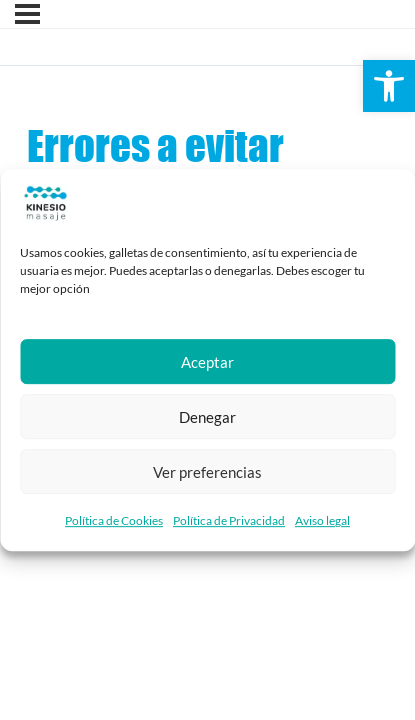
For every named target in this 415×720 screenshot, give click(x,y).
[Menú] (27, 14)
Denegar (207, 417)
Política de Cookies (114, 520)
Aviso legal (322, 520)
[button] (389, 86)
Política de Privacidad (229, 520)
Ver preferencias (207, 472)
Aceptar (207, 362)
